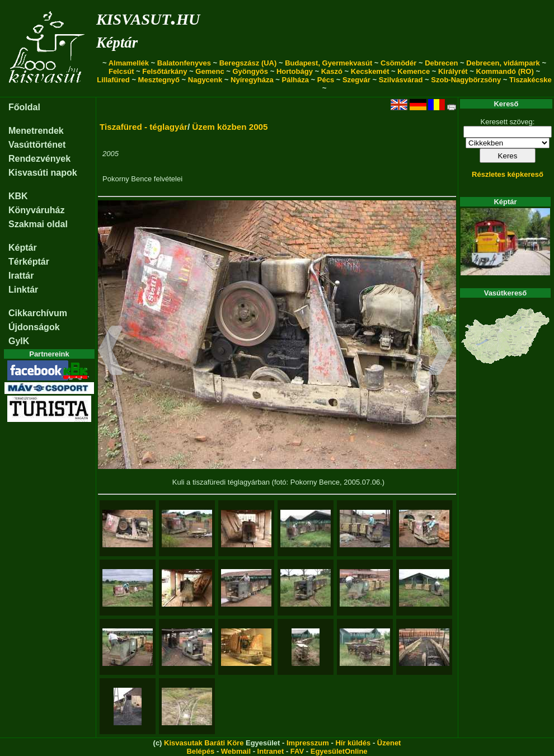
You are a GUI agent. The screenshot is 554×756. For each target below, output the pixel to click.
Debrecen (441, 63)
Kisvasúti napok (43, 173)
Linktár (23, 290)
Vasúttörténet (37, 145)
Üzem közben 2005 (230, 127)
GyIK (19, 341)
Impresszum (308, 743)
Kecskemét (370, 71)
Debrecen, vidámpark (503, 63)
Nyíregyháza (252, 80)
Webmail (236, 751)
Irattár (21, 276)
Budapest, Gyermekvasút (328, 63)
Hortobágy (295, 71)
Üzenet (389, 743)
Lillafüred (113, 80)
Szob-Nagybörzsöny (466, 80)
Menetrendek (36, 131)
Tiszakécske (530, 80)
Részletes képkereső (508, 174)
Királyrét (453, 71)
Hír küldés (353, 743)
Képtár (117, 43)
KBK (18, 196)
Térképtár (29, 262)
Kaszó (332, 71)
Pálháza (295, 80)
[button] (111, 352)
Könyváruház (36, 210)
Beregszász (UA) (248, 63)
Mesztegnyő (159, 80)
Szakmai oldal (38, 224)
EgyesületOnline (339, 751)
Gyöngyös (250, 71)
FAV (297, 751)
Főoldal (24, 107)
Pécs (326, 80)
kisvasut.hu (148, 17)
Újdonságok (34, 327)
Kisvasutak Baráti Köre (204, 743)
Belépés (200, 751)
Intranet (271, 751)
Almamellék (129, 63)
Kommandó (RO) (505, 71)
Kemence (414, 71)
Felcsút (121, 71)
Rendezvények (39, 159)
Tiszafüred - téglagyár (144, 127)
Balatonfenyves (184, 63)
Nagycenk (205, 80)
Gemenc (210, 71)
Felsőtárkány (165, 71)
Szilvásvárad (401, 80)
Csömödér (398, 63)
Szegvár (356, 80)
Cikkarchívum (38, 313)
